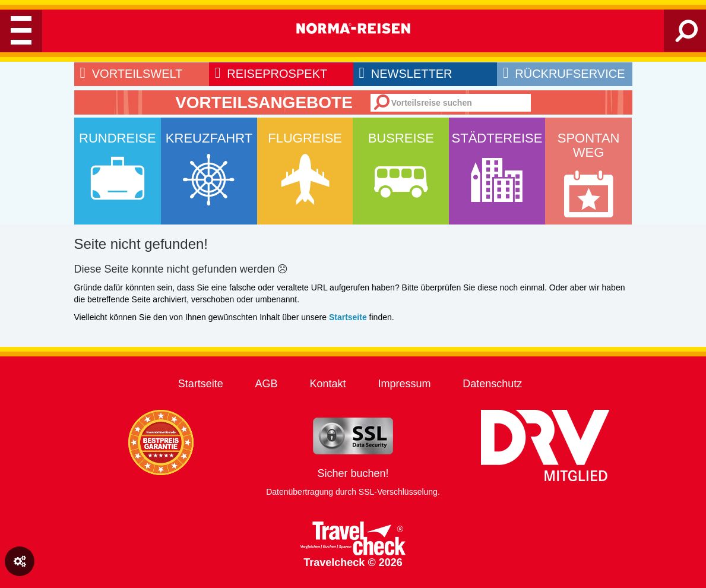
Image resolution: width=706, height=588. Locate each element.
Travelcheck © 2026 (353, 545)
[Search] (687, 36)
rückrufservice (564, 74)
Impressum (404, 384)
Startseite (201, 384)
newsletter (406, 74)
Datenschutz (492, 384)
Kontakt (327, 384)
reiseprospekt (271, 74)
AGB (267, 384)
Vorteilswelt (132, 74)
